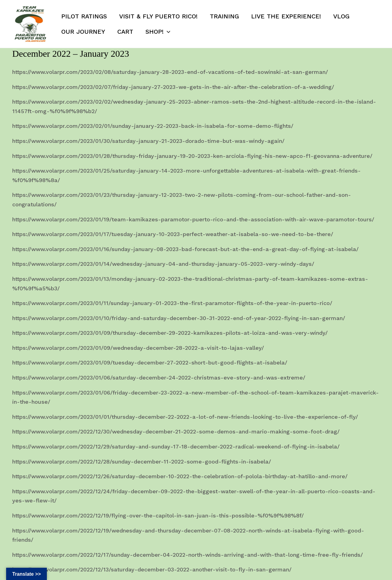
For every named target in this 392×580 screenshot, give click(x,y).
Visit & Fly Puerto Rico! (158, 16)
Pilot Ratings (84, 16)
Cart (125, 32)
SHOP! (158, 32)
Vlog (341, 16)
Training (224, 16)
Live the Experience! (286, 16)
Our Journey (83, 32)
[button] (167, 32)
